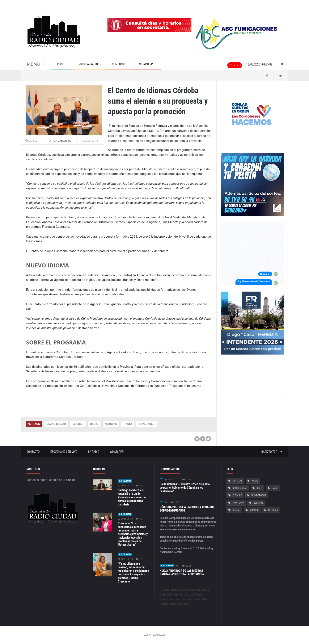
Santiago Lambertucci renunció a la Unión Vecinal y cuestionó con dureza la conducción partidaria (132, 497)
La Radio (94, 452)
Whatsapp (117, 452)
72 (139, 519)
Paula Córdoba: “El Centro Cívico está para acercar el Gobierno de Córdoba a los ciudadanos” (185, 488)
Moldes (78, 424)
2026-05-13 (125, 519)
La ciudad (125, 481)
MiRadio (254, 510)
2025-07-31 (172, 480)
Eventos (258, 503)
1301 (187, 480)
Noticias (111, 424)
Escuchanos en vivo (64, 452)
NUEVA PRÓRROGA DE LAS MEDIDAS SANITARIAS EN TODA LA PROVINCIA (182, 573)
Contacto (33, 452)
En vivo (235, 65)
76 (139, 486)
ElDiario (237, 495)
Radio (94, 424)
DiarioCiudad (240, 488)
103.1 (260, 488)
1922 (187, 566)
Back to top (272, 452)
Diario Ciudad (56, 424)
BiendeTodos (259, 495)
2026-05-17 (125, 486)
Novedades (147, 424)
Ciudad (236, 510)
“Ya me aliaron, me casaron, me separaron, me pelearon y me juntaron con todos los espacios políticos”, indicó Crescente (134, 573)
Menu (36, 64)
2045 (175, 502)
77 (139, 559)
